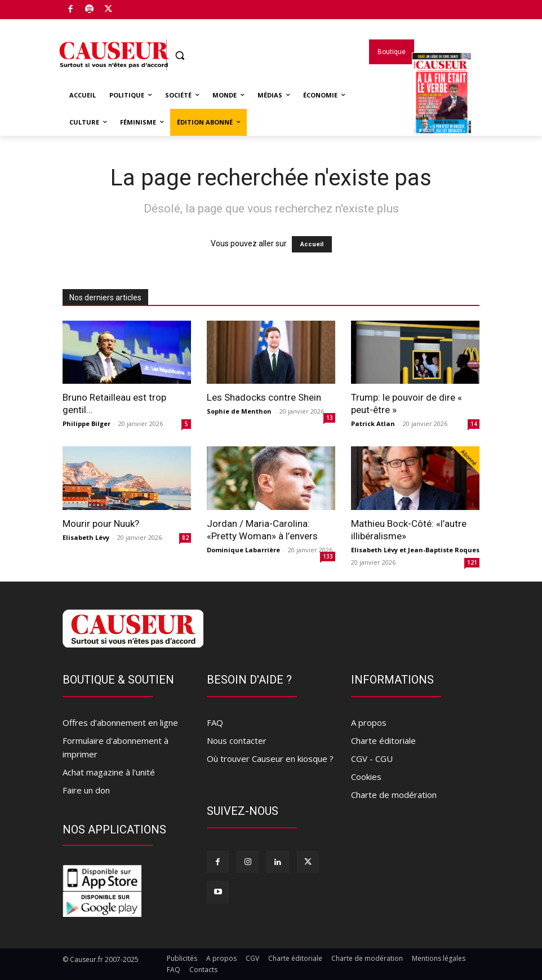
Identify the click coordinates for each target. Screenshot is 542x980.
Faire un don (86, 790)
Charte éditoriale (383, 740)
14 (474, 424)
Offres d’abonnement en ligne (120, 722)
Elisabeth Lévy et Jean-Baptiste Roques (415, 550)
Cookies (366, 777)
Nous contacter (237, 740)
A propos (369, 722)
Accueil (312, 244)
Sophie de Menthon (239, 411)
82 (185, 538)
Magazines (442, 109)
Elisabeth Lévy (86, 537)
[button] (180, 56)
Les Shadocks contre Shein (264, 397)
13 (330, 418)
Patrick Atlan (373, 424)
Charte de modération (394, 795)
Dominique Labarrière (243, 550)
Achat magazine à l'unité (109, 772)
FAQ (215, 722)
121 (472, 562)
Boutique (135, 7)
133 (328, 556)
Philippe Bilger (86, 424)
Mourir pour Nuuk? (101, 524)
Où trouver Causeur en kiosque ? (270, 759)
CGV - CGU (372, 759)
